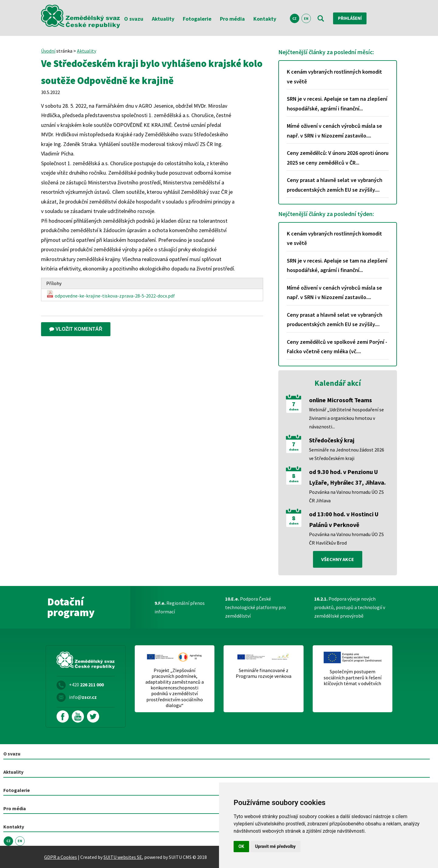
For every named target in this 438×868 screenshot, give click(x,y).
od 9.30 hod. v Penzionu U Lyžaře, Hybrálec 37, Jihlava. (347, 477)
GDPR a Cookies (61, 857)
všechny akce (338, 559)
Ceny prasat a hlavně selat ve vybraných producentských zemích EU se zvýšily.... (335, 185)
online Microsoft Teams (341, 400)
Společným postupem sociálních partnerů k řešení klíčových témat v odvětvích (353, 678)
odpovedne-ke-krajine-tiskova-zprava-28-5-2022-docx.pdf (111, 294)
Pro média (232, 19)
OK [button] (241, 846)
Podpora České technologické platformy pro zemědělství (255, 608)
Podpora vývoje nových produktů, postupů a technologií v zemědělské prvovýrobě (350, 608)
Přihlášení (351, 18)
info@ (83, 697)
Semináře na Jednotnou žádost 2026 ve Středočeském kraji (347, 454)
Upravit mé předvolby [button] (275, 846)
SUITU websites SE (123, 857)
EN (306, 18)
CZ (294, 18)
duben (294, 410)
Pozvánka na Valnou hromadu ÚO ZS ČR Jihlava (346, 496)
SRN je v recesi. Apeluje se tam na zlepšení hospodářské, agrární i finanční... (337, 104)
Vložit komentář (76, 329)
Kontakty (265, 19)
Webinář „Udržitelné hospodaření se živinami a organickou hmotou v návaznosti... (346, 418)
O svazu (134, 19)
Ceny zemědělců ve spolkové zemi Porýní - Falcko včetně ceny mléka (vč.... (337, 347)
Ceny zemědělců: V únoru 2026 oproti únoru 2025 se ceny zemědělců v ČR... (338, 158)
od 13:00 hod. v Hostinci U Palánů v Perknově (344, 519)
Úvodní (48, 51)
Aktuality (163, 19)
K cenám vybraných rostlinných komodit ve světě (334, 77)
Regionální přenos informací (180, 608)
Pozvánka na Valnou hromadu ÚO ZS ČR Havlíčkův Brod (346, 539)
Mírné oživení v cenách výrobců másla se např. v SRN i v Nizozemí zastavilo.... (334, 131)
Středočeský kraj (332, 440)
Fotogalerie (197, 19)
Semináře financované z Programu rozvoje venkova (264, 674)
